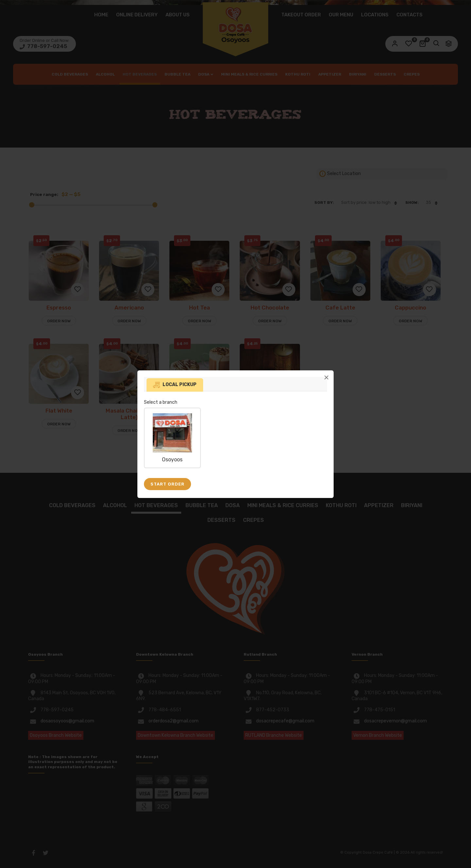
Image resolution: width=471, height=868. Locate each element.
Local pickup (180, 385)
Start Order (167, 484)
